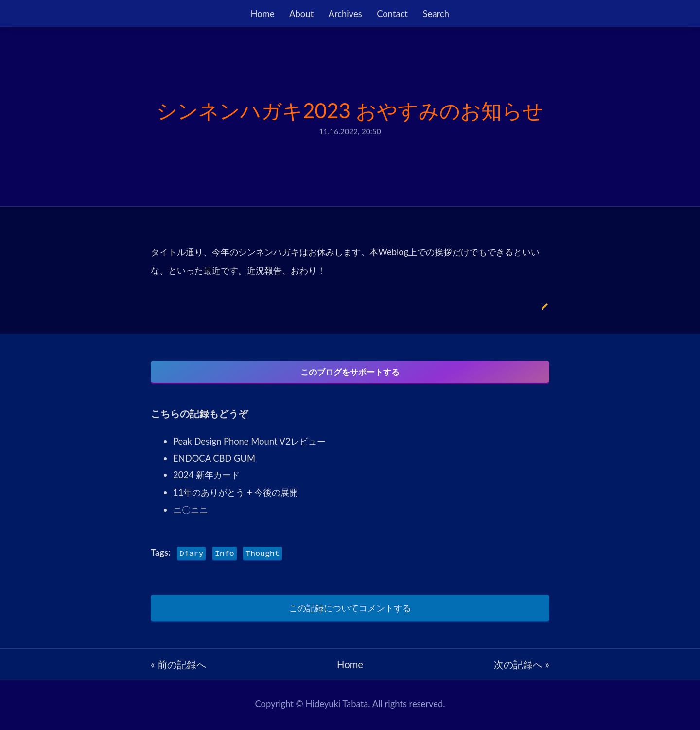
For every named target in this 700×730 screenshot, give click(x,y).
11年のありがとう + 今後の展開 (236, 495)
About (301, 14)
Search (436, 14)
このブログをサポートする (350, 372)
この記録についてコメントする (350, 611)
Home (263, 14)
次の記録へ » (522, 667)
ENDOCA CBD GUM (214, 461)
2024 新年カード (206, 478)
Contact (392, 14)
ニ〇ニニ (191, 513)
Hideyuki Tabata (337, 707)
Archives (345, 14)
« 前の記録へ (178, 667)
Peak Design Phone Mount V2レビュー (249, 444)
